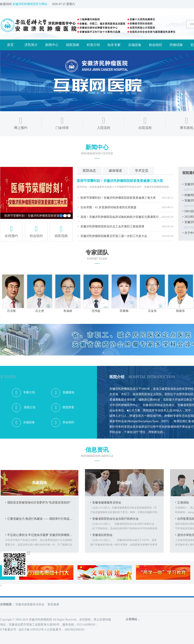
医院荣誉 (63, 408)
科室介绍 (93, 45)
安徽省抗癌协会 (101, 535)
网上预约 (21, 122)
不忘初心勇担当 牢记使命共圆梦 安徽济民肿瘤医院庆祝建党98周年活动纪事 (39, 535)
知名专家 (114, 45)
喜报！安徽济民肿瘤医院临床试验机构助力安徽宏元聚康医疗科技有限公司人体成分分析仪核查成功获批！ (121, 217)
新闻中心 (52, 45)
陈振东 (182, 311)
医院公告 (24, 408)
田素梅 (126, 311)
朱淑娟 (69, 311)
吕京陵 (13, 311)
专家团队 (97, 252)
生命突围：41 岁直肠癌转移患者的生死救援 (108, 207)
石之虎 (41, 311)
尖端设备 (135, 45)
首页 (10, 45)
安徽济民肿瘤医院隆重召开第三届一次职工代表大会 (114, 236)
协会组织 (155, 45)
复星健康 (53, 604)
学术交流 (142, 171)
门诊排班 (62, 122)
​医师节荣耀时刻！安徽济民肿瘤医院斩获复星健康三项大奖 (120, 181)
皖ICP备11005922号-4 (33, 630)
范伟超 (97, 311)
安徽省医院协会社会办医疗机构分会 (114, 519)
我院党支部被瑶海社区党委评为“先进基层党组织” (38, 503)
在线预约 (11, 230)
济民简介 (31, 45)
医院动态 (89, 171)
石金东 (154, 311)
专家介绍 (23, 393)
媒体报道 (115, 171)
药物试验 (176, 45)
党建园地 (63, 393)
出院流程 (145, 122)
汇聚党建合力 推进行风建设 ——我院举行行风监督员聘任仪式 (39, 519)
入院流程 (104, 122)
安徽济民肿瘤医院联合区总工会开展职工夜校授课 (112, 226)
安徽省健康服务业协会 (106, 503)
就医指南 (73, 45)
